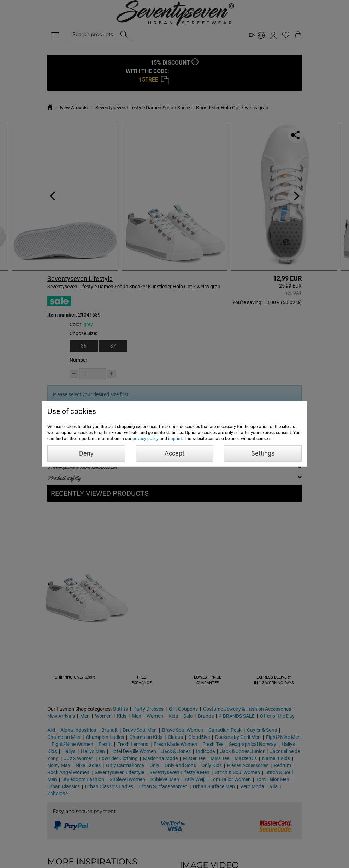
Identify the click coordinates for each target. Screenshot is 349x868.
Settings (263, 453)
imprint (175, 439)
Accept (174, 453)
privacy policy (146, 439)
